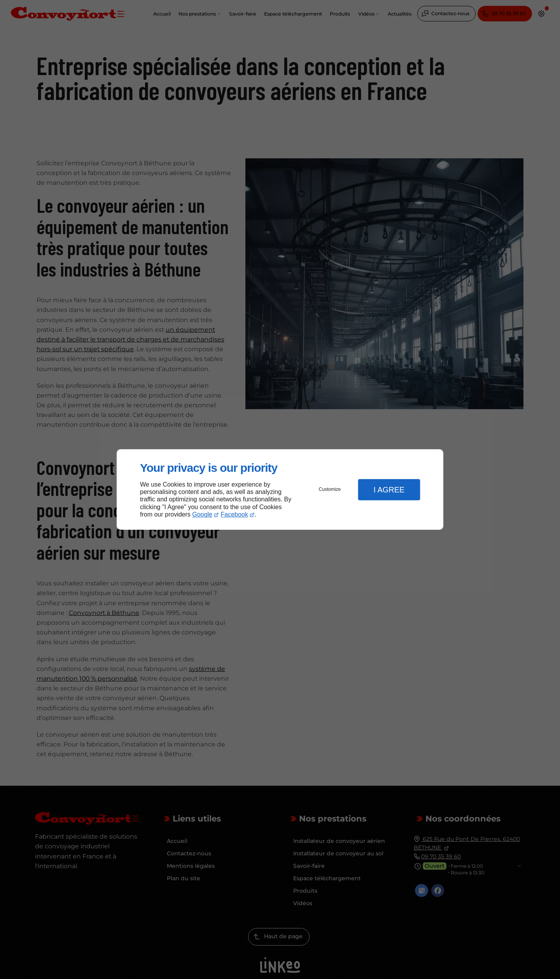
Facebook (234, 514)
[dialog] (280, 489)
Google (202, 514)
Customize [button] (330, 489)
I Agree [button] (389, 490)
